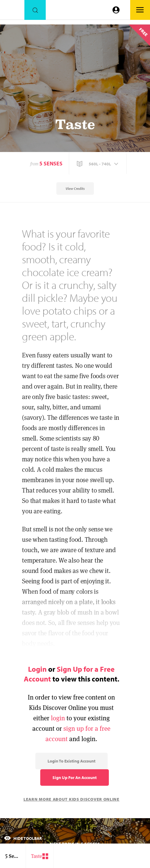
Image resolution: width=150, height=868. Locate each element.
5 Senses (51, 163)
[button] (98, 164)
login (58, 718)
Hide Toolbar (23, 838)
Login (37, 669)
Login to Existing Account (71, 761)
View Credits (75, 188)
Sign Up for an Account (75, 778)
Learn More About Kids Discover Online (71, 799)
